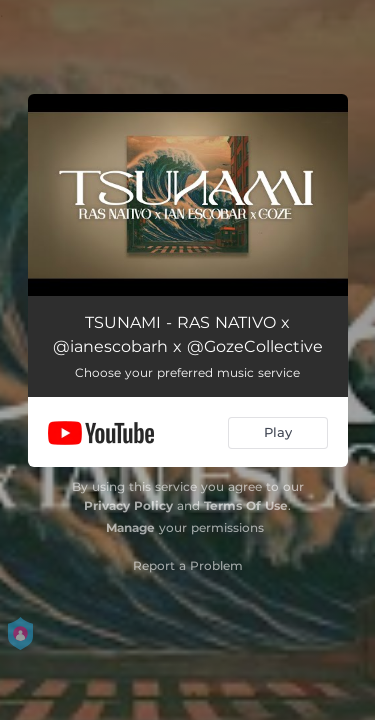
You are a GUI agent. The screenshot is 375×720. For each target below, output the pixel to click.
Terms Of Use (246, 505)
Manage (130, 527)
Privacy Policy (128, 505)
